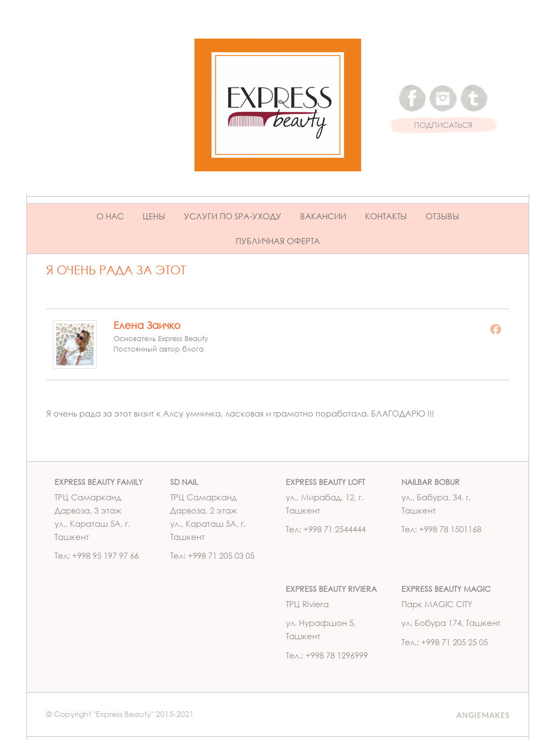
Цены (154, 216)
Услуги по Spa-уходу (233, 216)
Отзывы (442, 216)
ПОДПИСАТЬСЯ (443, 125)
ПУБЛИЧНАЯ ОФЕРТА (278, 241)
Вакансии (323, 216)
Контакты (386, 216)
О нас (110, 216)
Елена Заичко (147, 325)
